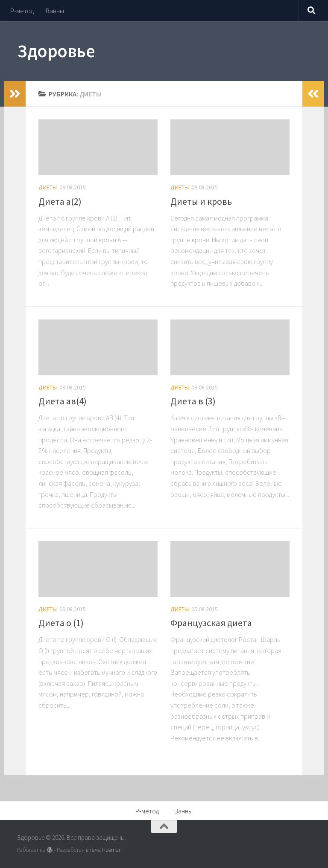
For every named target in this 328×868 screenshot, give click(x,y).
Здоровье (56, 51)
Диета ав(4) (63, 401)
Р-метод (22, 11)
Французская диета (211, 623)
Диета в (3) (193, 401)
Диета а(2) (60, 201)
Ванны (55, 11)
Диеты (48, 187)
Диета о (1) (61, 623)
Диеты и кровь (201, 201)
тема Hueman (106, 850)
